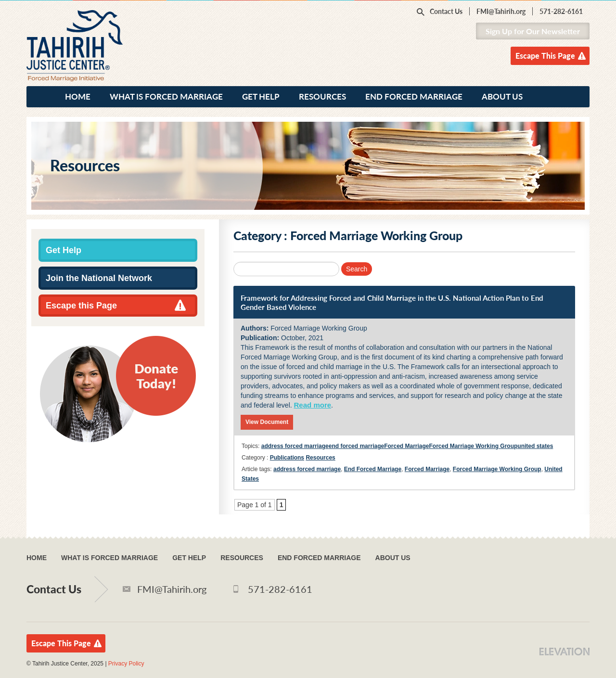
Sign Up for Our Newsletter (533, 31)
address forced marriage (295, 446)
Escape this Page (81, 306)
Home (78, 96)
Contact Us (446, 11)
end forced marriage (356, 446)
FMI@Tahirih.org (501, 11)
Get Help (261, 96)
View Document (267, 422)
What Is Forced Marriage (166, 96)
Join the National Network (99, 278)
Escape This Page (545, 56)
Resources (322, 96)
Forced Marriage (406, 446)
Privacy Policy (126, 664)
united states (535, 446)
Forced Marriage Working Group (474, 446)
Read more (313, 405)
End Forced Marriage (414, 96)
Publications (287, 458)
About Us (502, 96)
